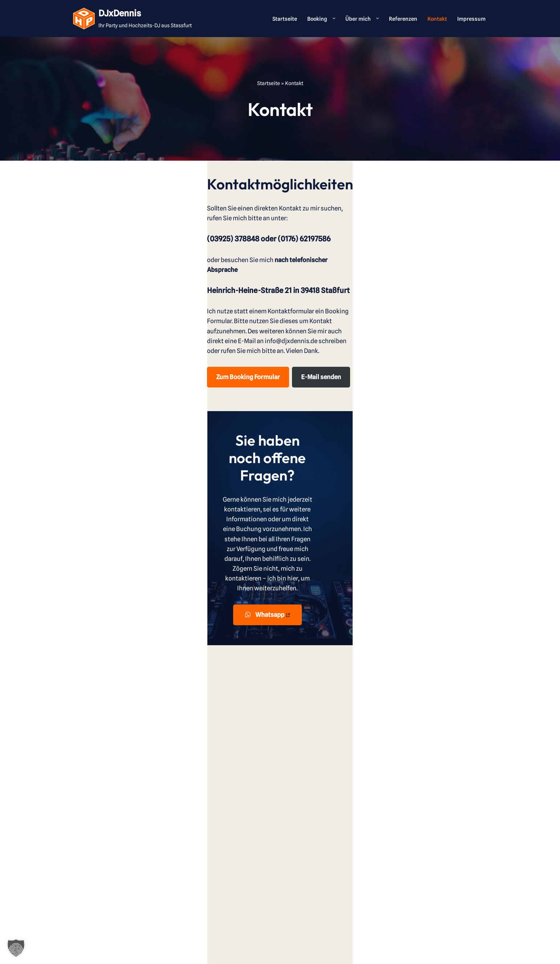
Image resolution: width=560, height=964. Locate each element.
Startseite (281, 18)
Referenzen (401, 18)
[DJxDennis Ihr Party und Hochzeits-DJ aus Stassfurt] (132, 19)
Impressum (471, 18)
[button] (330, 18)
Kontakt (436, 18)
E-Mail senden (182, 328)
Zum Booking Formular (109, 328)
